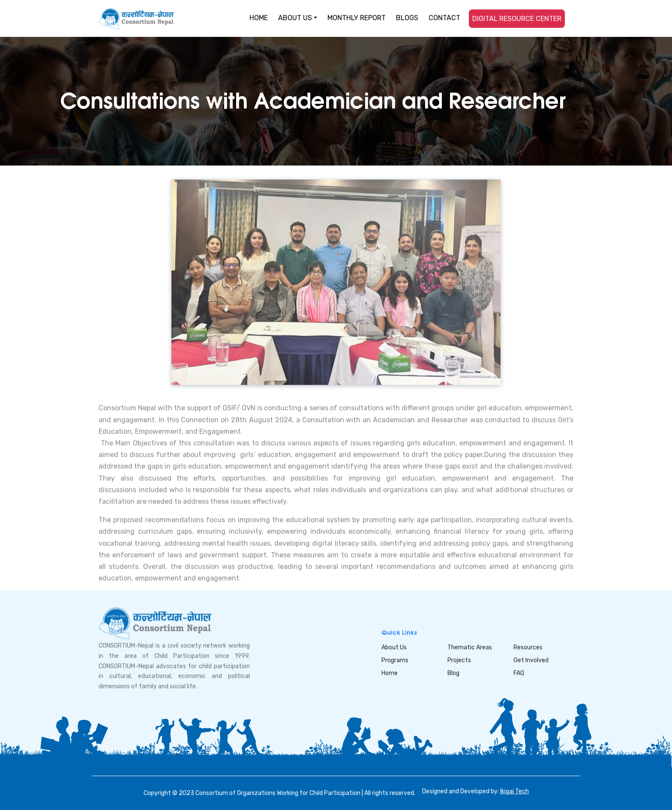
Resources (528, 647)
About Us (394, 647)
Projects (459, 660)
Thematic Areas (470, 647)
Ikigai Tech (514, 791)
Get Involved (531, 660)
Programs (395, 660)
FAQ (519, 673)
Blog (453, 673)
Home (390, 673)
